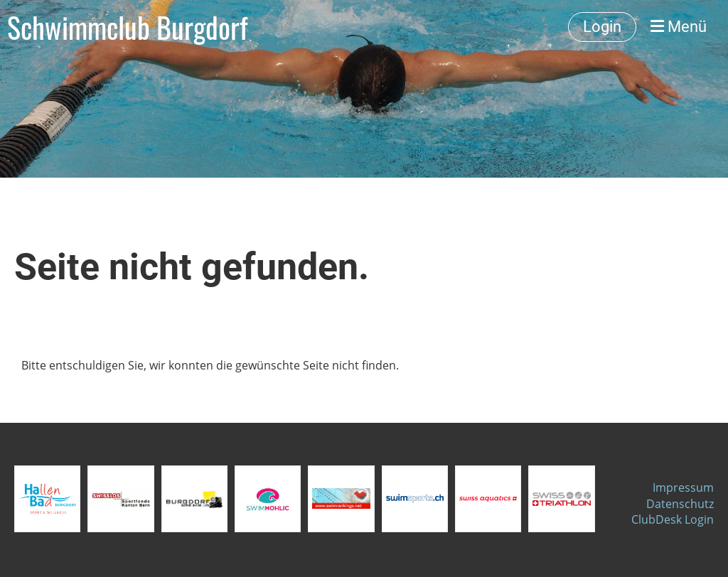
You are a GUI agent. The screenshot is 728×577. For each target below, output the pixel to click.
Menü (679, 27)
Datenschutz (680, 504)
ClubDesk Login (673, 519)
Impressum (683, 487)
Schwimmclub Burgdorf (127, 27)
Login (602, 27)
